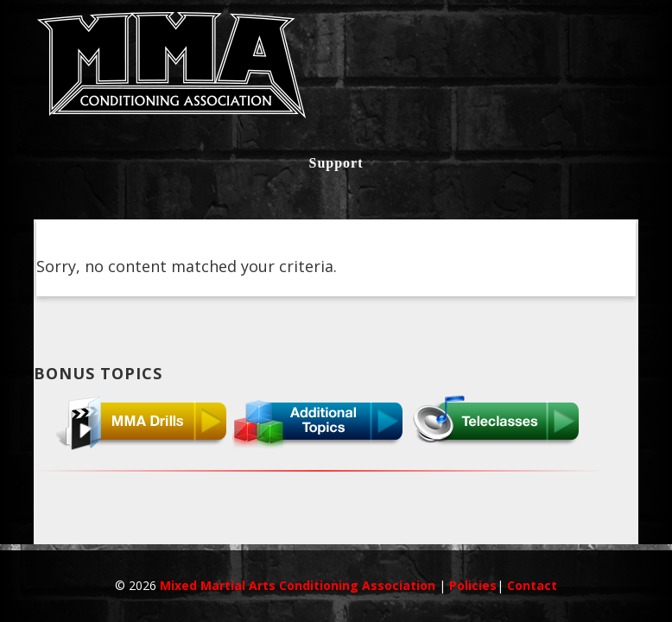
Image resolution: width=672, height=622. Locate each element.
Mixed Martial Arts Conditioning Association (299, 585)
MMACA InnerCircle (336, 71)
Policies (473, 585)
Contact (532, 585)
